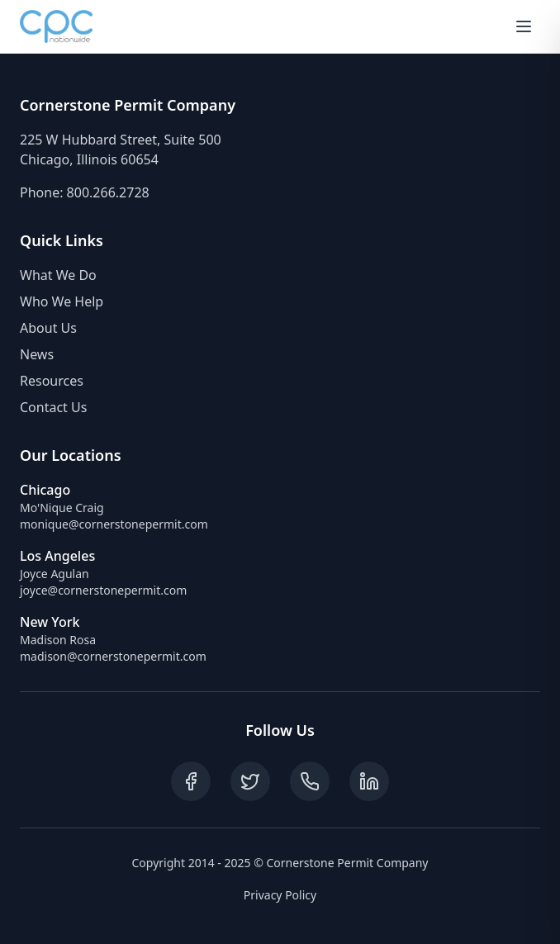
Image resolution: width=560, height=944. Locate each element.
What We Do (58, 275)
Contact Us (53, 407)
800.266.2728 (108, 192)
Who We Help (62, 301)
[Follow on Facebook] (191, 781)
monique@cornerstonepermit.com (114, 524)
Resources (52, 381)
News (37, 354)
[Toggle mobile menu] (524, 26)
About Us (48, 328)
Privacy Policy (280, 895)
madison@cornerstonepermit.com (113, 656)
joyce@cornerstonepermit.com (103, 590)
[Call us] (310, 781)
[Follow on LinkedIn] (369, 781)
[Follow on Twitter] (250, 781)
